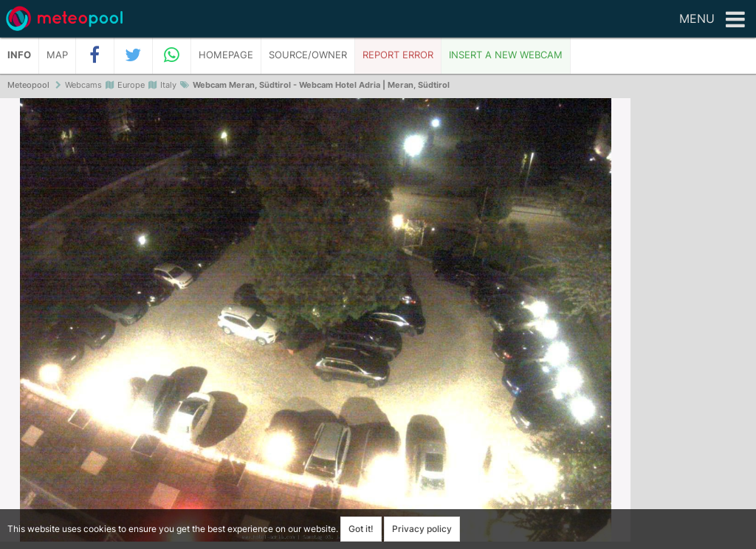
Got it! (361, 529)
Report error (398, 55)
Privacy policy (422, 529)
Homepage (226, 55)
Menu (712, 20)
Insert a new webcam (506, 55)
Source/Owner (308, 55)
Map (57, 55)
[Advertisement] (693, 325)
